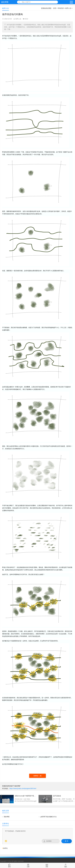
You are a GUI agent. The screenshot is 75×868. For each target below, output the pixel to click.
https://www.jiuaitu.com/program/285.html (23, 788)
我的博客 (7, 817)
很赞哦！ (37, 776)
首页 (55, 8)
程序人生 (68, 8)
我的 (66, 865)
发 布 (67, 841)
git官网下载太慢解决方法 (49, 817)
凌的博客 (5, 2)
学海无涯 (61, 8)
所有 (47, 865)
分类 (28, 865)
